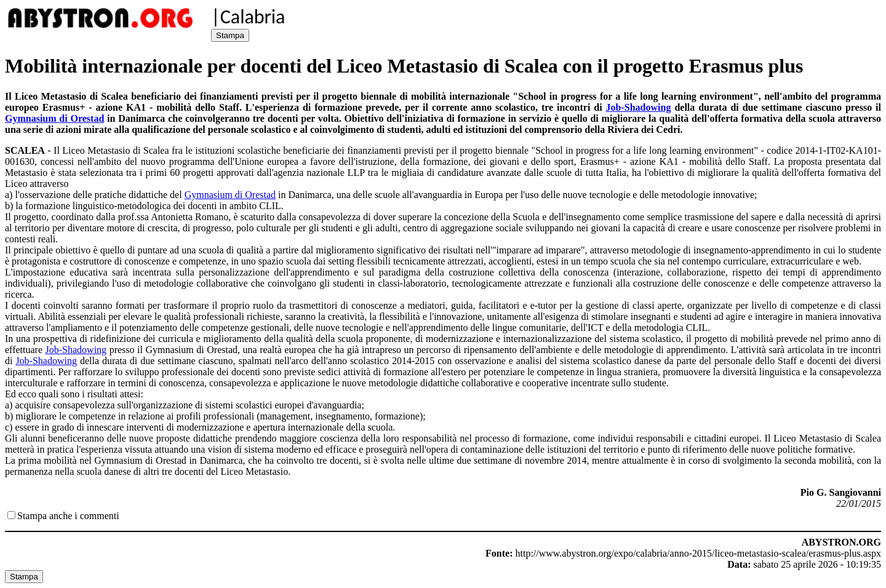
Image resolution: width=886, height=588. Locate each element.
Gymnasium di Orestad (54, 118)
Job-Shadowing (639, 107)
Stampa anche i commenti (68, 516)
